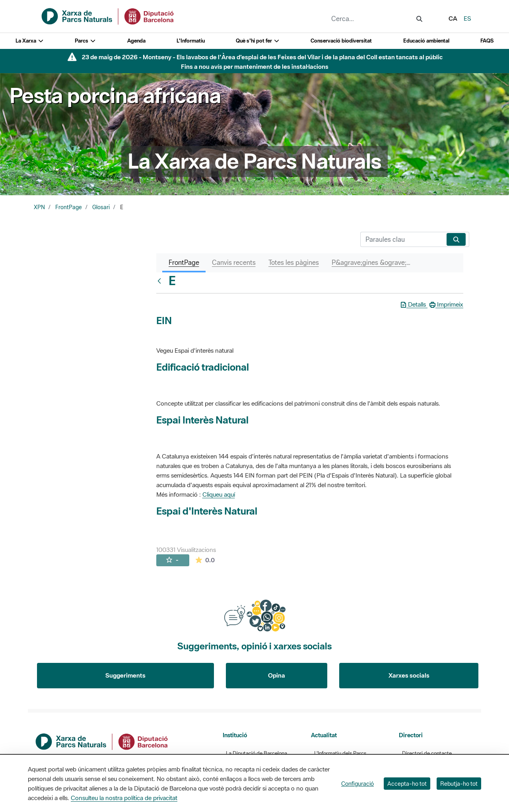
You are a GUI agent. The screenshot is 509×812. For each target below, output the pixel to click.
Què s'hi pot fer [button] (258, 41)
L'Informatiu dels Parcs (340, 753)
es (467, 18)
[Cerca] (402, 239)
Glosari (101, 207)
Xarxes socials (409, 675)
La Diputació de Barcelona (256, 753)
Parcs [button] (85, 41)
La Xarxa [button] (30, 41)
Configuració (357, 784)
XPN (39, 207)
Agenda (136, 41)
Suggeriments (125, 675)
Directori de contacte (427, 753)
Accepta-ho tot (407, 784)
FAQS (487, 41)
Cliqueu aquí (219, 494)
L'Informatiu (191, 41)
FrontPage (69, 207)
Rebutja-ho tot (459, 784)
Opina (277, 675)
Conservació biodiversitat (341, 41)
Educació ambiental (426, 41)
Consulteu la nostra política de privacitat (124, 798)
